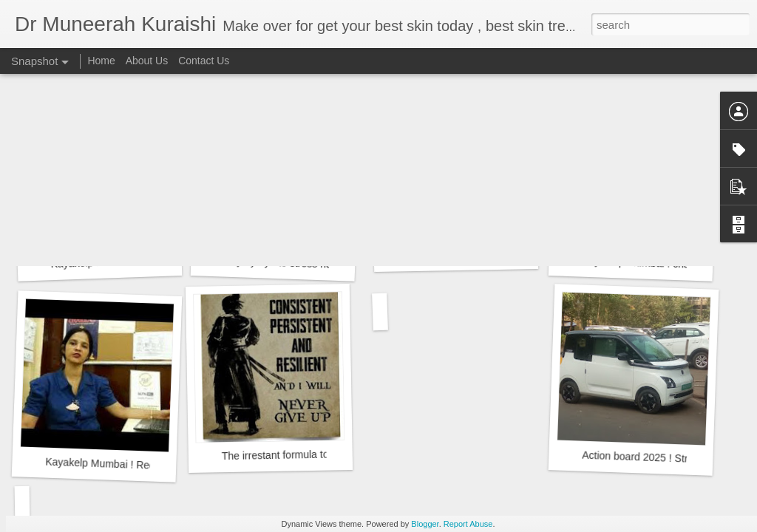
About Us (147, 61)
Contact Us (204, 61)
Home (101, 61)
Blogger (425, 524)
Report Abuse (468, 524)
